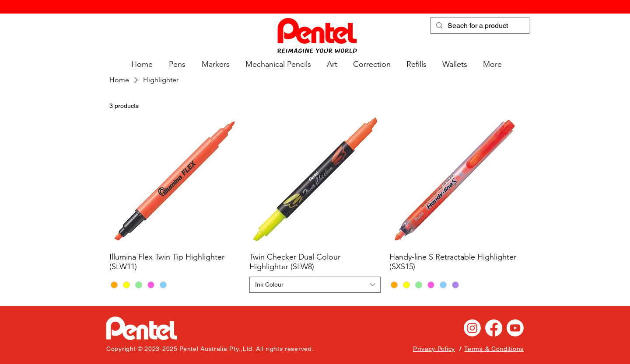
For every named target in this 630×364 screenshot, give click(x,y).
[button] (176, 64)
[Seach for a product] (479, 26)
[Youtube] (515, 328)
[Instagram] (472, 328)
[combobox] (315, 285)
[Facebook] (494, 328)
